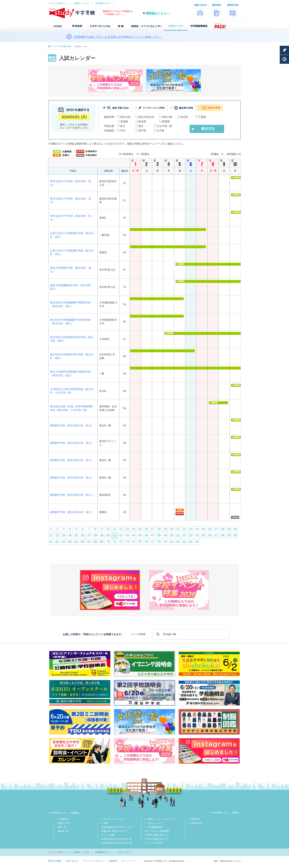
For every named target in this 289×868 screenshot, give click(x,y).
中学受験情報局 (155, 827)
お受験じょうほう (81, 3)
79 (165, 542)
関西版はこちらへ (158, 13)
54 (197, 535)
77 (153, 542)
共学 (123, 131)
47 (153, 535)
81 (178, 542)
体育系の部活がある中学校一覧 (117, 839)
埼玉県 (184, 117)
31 (51, 535)
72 (121, 542)
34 (70, 535)
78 (159, 542)
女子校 (160, 131)
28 (223, 529)
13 (127, 529)
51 (178, 535)
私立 (123, 126)
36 (83, 535)
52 (184, 535)
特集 (106, 823)
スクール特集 (108, 835)
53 (191, 535)
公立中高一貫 (164, 126)
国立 (141, 126)
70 (108, 542)
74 (134, 542)
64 (70, 542)
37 (89, 535)
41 (115, 536)
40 (108, 535)
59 (229, 535)
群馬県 (166, 121)
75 (140, 542)
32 (57, 535)
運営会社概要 (55, 861)
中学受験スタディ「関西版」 (227, 813)
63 (64, 542)
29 (229, 529)
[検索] (190, 634)
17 (153, 529)
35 (76, 535)
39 (102, 535)
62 (57, 542)
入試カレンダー (155, 823)
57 (216, 535)
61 (51, 542)
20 (172, 529)
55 (204, 535)
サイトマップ (128, 861)
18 (159, 529)
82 (184, 542)
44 (134, 535)
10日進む (232, 154)
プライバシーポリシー (94, 861)
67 (89, 542)
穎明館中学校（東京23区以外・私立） (72, 425)
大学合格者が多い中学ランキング (118, 827)
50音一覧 (62, 827)
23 (191, 529)
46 (146, 535)
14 (134, 529)
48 (159, 535)
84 (197, 542)
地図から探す (64, 823)
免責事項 (113, 861)
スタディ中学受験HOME (61, 46)
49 (165, 535)
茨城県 (124, 121)
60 (235, 535)
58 (223, 535)
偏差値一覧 (63, 831)
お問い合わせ (72, 861)
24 (197, 529)
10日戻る (128, 154)
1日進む (215, 154)
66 (83, 542)
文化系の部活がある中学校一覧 (117, 843)
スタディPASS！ (155, 843)
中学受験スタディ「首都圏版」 (66, 813)
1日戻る (145, 154)
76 (146, 542)
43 (127, 535)
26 (210, 529)
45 (140, 535)
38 (95, 535)
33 (64, 535)
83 (191, 542)
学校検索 (64, 819)
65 (76, 542)
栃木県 (142, 121)
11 (115, 529)
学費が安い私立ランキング (114, 831)
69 (102, 542)
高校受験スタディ (103, 3)
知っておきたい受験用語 (157, 831)
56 (210, 535)
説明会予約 (196, 823)
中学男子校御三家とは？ (157, 835)
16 (146, 529)
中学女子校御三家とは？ (157, 839)
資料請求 (195, 819)
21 (178, 529)
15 (140, 529)
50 (172, 535)
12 (121, 529)
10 (108, 529)
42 (121, 535)
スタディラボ (123, 852)
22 (184, 529)
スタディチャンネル (113, 819)
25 (204, 529)
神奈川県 (167, 117)
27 (216, 529)
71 (115, 542)
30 (235, 529)
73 (127, 542)
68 (95, 542)
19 (165, 529)
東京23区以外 (146, 117)
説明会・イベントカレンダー (161, 819)
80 (172, 542)
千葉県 (202, 117)
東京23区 (126, 117)
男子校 (142, 131)
